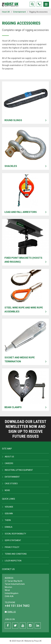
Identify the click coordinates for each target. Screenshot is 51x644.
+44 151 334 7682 (17, 606)
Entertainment (12, 477)
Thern (8, 520)
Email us (12, 612)
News (7, 490)
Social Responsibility (15, 534)
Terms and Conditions (16, 554)
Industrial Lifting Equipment (19, 470)
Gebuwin (9, 514)
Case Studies (11, 484)
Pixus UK (38, 641)
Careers (9, 463)
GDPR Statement (13, 540)
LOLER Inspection (13, 561)
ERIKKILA (9, 527)
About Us (9, 457)
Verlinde (9, 507)
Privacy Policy (12, 547)
